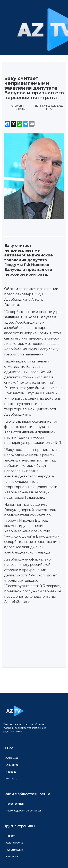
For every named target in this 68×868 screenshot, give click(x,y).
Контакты (11, 779)
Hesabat (11, 772)
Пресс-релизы (15, 804)
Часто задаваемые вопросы (23, 811)
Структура (12, 765)
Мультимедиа (14, 850)
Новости (11, 836)
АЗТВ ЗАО (12, 758)
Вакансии (12, 857)
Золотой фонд (14, 843)
